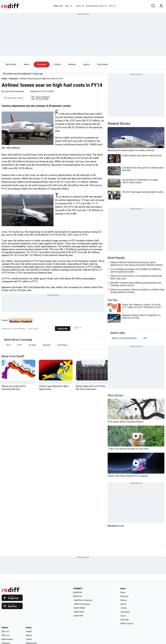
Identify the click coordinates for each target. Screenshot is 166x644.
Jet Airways (62, 345)
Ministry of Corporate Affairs (124, 338)
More (113, 6)
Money (80, 6)
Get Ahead (125, 612)
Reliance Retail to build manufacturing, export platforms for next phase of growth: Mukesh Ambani (136, 264)
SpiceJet (47, 345)
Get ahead (103, 64)
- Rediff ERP (78, 616)
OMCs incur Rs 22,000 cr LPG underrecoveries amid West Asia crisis (136, 277)
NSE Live (5, 635)
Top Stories (11, 64)
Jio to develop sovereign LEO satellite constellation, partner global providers (136, 270)
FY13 (20, 345)
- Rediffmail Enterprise (83, 600)
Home (56, 6)
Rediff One (78, 596)
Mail (61, 6)
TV (106, 6)
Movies (72, 64)
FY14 (8, 345)
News (69, 6)
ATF (145, 338)
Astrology (125, 620)
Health (29, 632)
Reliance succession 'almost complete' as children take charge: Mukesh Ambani (137, 291)
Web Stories (115, 395)
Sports (86, 64)
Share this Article (14, 98)
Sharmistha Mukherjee (14, 91)
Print (78, 328)
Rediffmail (78, 592)
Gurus (101, 6)
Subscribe (63, 329)
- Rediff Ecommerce (82, 604)
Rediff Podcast (127, 624)
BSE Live (5, 632)
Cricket (57, 64)
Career (29, 639)
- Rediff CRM (78, 612)
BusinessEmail (92, 6)
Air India (32, 345)
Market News (7, 639)
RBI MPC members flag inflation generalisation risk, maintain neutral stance (136, 284)
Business (42, 64)
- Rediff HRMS (79, 608)
